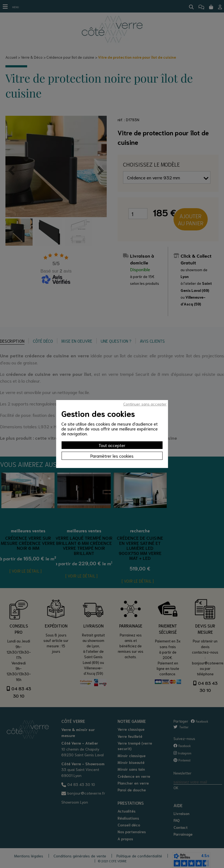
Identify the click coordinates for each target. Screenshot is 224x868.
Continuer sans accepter (145, 404)
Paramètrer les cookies (112, 456)
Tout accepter (112, 445)
